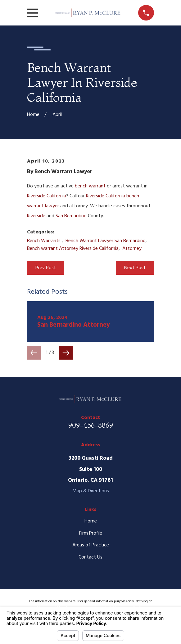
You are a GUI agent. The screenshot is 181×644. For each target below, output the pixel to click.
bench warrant (90, 186)
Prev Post (46, 268)
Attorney (132, 249)
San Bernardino (71, 216)
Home (91, 521)
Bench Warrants (44, 241)
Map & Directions (91, 491)
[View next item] (66, 353)
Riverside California (47, 196)
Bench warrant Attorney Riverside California (73, 249)
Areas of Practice (91, 545)
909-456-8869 (91, 425)
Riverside (36, 216)
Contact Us (91, 557)
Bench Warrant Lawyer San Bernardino (106, 241)
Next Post (135, 268)
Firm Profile (91, 533)
